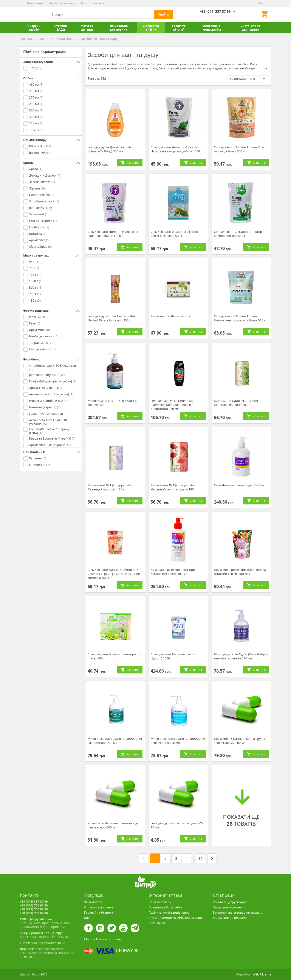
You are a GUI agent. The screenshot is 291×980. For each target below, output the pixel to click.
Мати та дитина (87, 28)
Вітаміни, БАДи (61, 28)
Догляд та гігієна (151, 28)
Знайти (163, 14)
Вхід (262, 3)
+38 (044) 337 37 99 (215, 11)
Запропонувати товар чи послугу (238, 912)
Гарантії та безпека (99, 912)
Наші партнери (160, 902)
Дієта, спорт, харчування (251, 28)
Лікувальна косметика (119, 28)
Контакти (98, 3)
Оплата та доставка (62, 3)
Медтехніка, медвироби (212, 28)
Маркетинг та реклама (230, 918)
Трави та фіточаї (179, 28)
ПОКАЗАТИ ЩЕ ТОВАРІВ (241, 807)
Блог (83, 3)
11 (201, 858)
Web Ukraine (262, 974)
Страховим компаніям (229, 907)
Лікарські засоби (34, 28)
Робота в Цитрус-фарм (229, 902)
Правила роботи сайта (165, 907)
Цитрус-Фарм (30, 14)
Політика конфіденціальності (170, 912)
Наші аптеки (35, 3)
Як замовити (93, 902)
